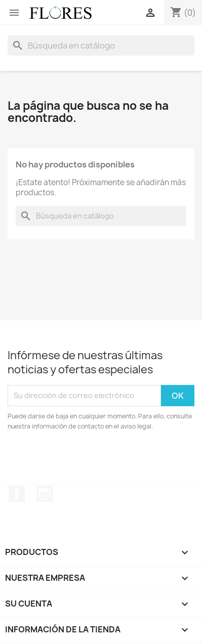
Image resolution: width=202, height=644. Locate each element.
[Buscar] (101, 46)
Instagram (45, 494)
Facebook (17, 494)
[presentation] (92, 459)
